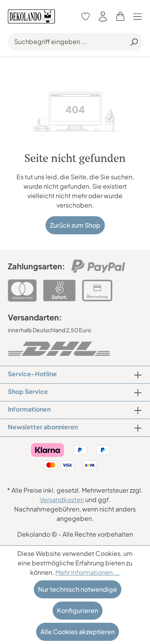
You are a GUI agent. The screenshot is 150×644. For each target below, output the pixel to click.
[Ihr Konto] (103, 16)
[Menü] (139, 16)
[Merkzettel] (86, 16)
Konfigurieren (78, 610)
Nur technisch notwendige (78, 589)
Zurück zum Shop (75, 225)
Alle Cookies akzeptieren (78, 632)
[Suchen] (134, 42)
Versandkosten (62, 500)
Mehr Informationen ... (88, 572)
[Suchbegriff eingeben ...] (67, 42)
